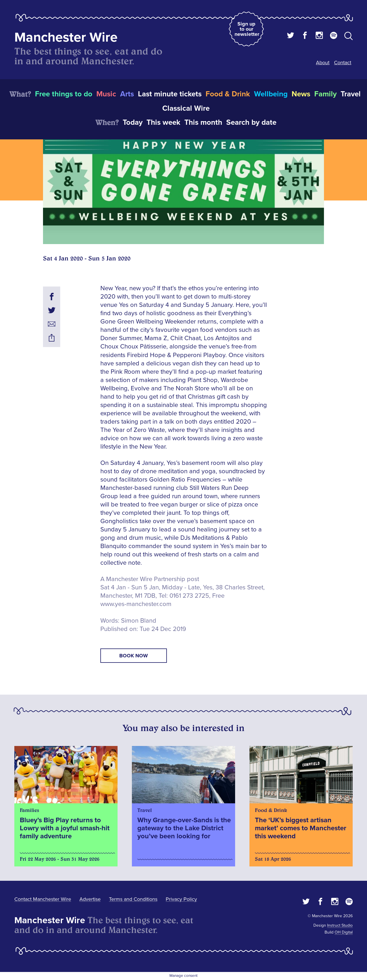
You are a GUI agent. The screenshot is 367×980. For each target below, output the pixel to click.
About (323, 63)
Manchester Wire (66, 37)
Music (106, 94)
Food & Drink (228, 94)
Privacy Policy (181, 899)
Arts (127, 94)
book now (134, 656)
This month (203, 122)
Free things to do (64, 94)
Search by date (251, 122)
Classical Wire (186, 108)
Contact (343, 63)
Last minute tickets (170, 94)
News (301, 94)
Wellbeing (271, 94)
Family (325, 94)
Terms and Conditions (133, 899)
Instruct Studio (340, 925)
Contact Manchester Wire (43, 899)
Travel (351, 94)
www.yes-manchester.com (136, 604)
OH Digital (344, 932)
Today (133, 122)
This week (163, 122)
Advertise (90, 899)
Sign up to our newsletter (247, 29)
